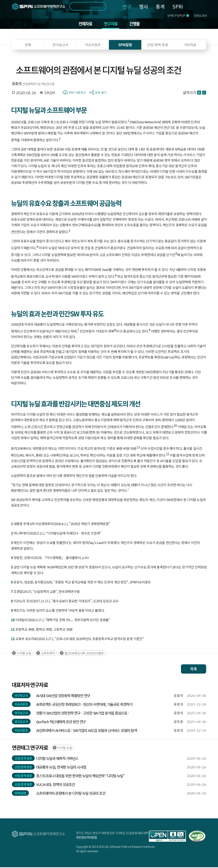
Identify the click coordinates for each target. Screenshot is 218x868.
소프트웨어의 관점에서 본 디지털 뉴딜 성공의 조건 (71, 794)
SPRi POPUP (178, 15)
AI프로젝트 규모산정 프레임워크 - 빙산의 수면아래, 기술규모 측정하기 (84, 705)
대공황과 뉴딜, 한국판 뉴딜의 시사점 (61, 768)
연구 (127, 6)
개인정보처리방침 (86, 838)
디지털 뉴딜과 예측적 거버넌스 (57, 759)
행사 (144, 6)
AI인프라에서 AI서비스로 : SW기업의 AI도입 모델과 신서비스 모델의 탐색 (87, 731)
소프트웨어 (48, 654)
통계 (160, 6)
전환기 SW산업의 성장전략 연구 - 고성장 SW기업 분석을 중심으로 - (83, 714)
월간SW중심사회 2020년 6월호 (84, 654)
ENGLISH (200, 15)
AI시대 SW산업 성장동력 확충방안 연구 (63, 696)
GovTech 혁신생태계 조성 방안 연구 (61, 722)
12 (167, 455)
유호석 (17, 84)
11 (138, 448)
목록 (194, 670)
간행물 (136, 24)
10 (175, 426)
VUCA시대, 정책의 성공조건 (55, 785)
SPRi (178, 6)
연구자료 (111, 24)
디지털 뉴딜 (24, 654)
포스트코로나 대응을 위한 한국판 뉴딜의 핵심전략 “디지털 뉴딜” (80, 776)
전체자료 (84, 24)
